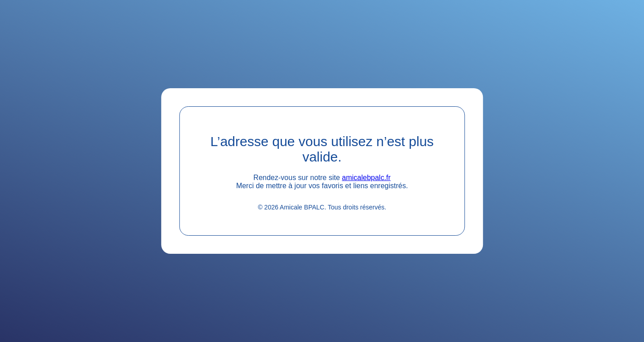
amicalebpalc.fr (367, 178)
